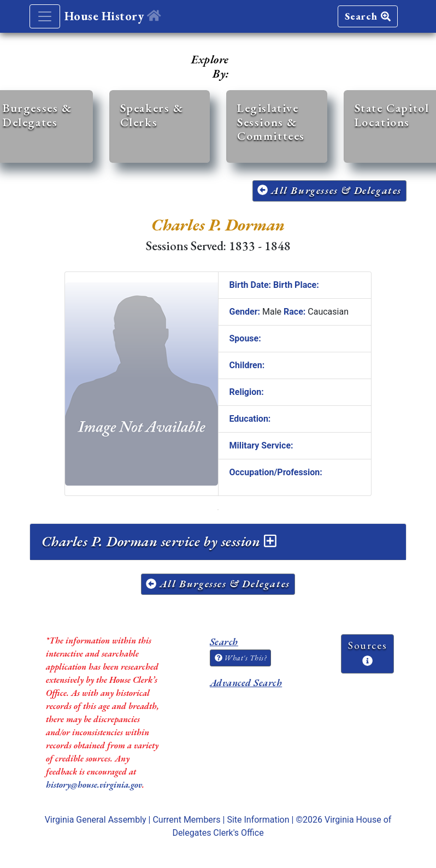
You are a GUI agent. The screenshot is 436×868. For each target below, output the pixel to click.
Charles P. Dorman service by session (159, 541)
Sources (367, 652)
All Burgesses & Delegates (329, 190)
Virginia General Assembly (96, 820)
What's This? (240, 658)
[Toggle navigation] (45, 16)
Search (368, 16)
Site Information (258, 820)
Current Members (186, 820)
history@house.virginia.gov (94, 785)
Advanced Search (246, 683)
